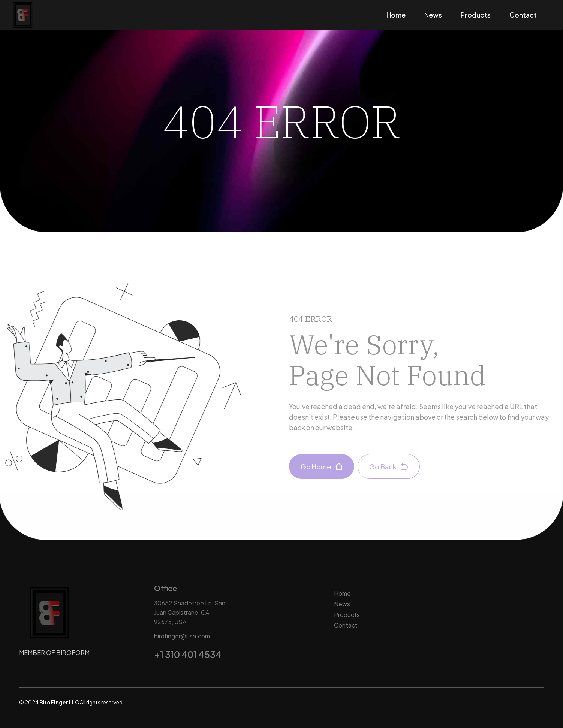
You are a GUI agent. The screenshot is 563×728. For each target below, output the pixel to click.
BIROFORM (73, 653)
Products (476, 15)
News (433, 15)
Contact (523, 15)
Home (396, 15)
